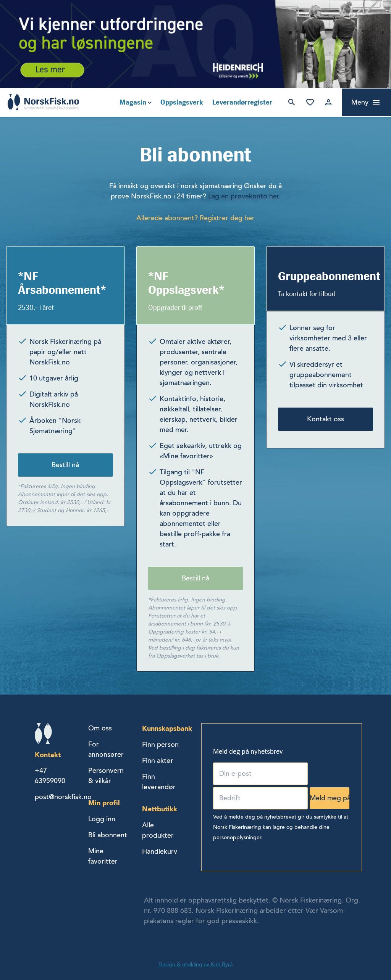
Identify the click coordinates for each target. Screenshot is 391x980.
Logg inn (328, 102)
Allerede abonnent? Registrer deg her (195, 218)
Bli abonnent (108, 835)
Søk (292, 102)
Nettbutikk (160, 809)
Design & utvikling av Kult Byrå (195, 965)
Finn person (160, 745)
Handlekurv (160, 851)
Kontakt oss (326, 419)
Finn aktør (158, 761)
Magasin (133, 102)
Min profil (104, 803)
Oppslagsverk (182, 102)
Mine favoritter (310, 102)
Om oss (100, 728)
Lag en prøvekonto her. (244, 196)
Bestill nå (65, 465)
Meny (360, 102)
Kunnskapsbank (167, 728)
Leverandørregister (242, 102)
